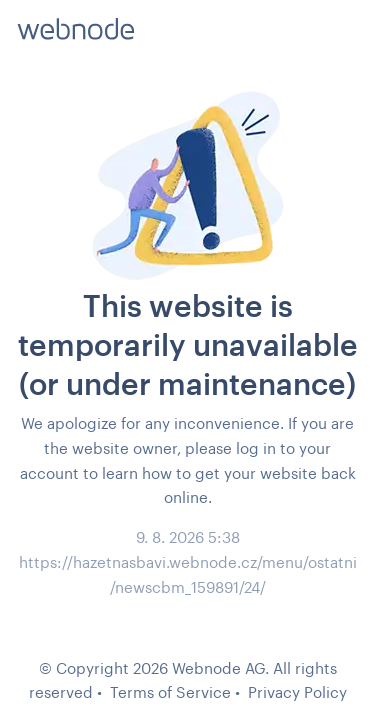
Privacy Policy (297, 692)
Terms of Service (170, 692)
